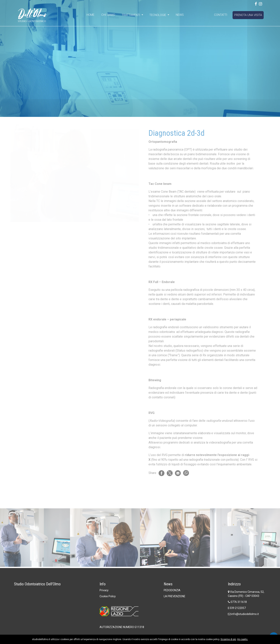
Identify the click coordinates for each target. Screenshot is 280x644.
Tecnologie (158, 15)
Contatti (221, 15)
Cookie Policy (108, 596)
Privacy (104, 590)
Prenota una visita (248, 15)
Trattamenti (131, 15)
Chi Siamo (108, 15)
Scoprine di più (228, 639)
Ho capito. (243, 639)
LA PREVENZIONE (175, 596)
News (180, 15)
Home (90, 15)
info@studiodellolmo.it (245, 614)
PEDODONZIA (172, 590)
